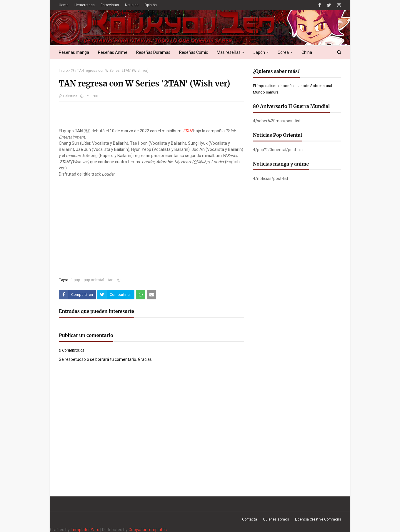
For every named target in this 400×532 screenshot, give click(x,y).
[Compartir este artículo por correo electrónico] (151, 295)
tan (111, 280)
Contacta (250, 519)
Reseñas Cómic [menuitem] (194, 52)
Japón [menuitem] (259, 52)
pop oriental (94, 280)
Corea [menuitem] (283, 52)
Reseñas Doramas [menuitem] (153, 52)
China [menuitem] (307, 52)
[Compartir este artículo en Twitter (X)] (116, 295)
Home (64, 5)
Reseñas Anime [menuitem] (113, 52)
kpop (76, 280)
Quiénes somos (276, 519)
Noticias (132, 5)
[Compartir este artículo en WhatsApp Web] (141, 295)
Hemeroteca (85, 5)
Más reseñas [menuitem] (229, 52)
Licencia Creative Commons (318, 519)
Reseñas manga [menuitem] (74, 52)
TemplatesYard (85, 530)
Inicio (63, 71)
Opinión (151, 5)
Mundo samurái (266, 92)
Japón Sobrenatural (315, 86)
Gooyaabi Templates (148, 530)
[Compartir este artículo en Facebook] (77, 295)
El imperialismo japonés (273, 86)
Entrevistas (110, 5)
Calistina (70, 96)
